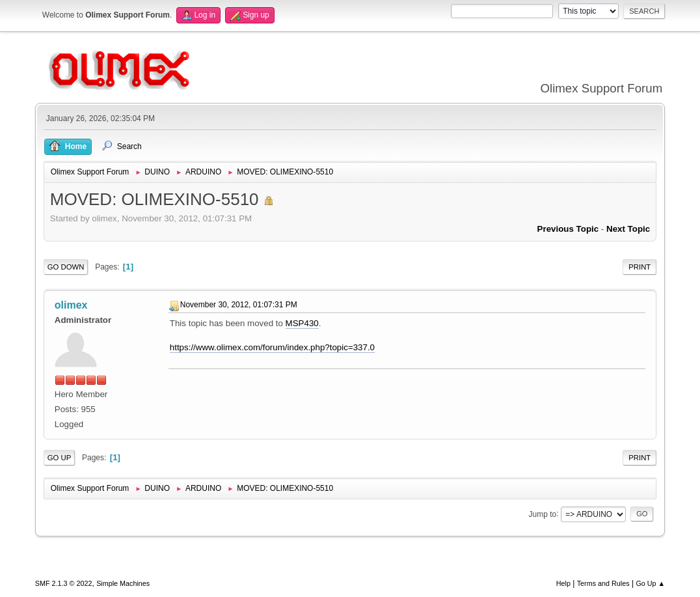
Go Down (66, 267)
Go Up (60, 458)
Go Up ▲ (650, 583)
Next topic (628, 229)
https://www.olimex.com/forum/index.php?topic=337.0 (272, 347)
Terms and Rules (603, 583)
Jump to (543, 514)
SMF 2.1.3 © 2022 (64, 583)
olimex (71, 305)
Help (563, 583)
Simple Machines (123, 583)
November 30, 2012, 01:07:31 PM (239, 305)
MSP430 (302, 323)
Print (639, 267)
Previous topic (568, 229)
